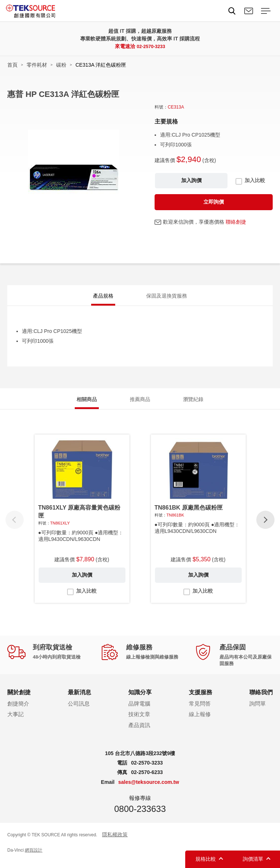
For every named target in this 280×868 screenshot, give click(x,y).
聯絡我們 (249, 11)
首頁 (12, 65)
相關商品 (87, 404)
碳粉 (61, 65)
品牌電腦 (139, 710)
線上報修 (200, 721)
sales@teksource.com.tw (149, 789)
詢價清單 (253, 859)
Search (232, 11)
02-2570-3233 (151, 46)
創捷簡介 (18, 710)
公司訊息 (79, 710)
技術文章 (139, 721)
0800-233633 (140, 815)
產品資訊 (139, 732)
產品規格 (103, 297)
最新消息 (79, 699)
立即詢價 (214, 202)
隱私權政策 (115, 841)
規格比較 (206, 859)
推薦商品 (140, 404)
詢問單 (258, 710)
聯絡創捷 (236, 222)
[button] (265, 526)
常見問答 (200, 710)
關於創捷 (19, 699)
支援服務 (201, 699)
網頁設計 (34, 857)
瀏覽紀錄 (193, 404)
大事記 (15, 721)
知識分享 (140, 699)
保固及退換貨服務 (167, 297)
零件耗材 (37, 65)
